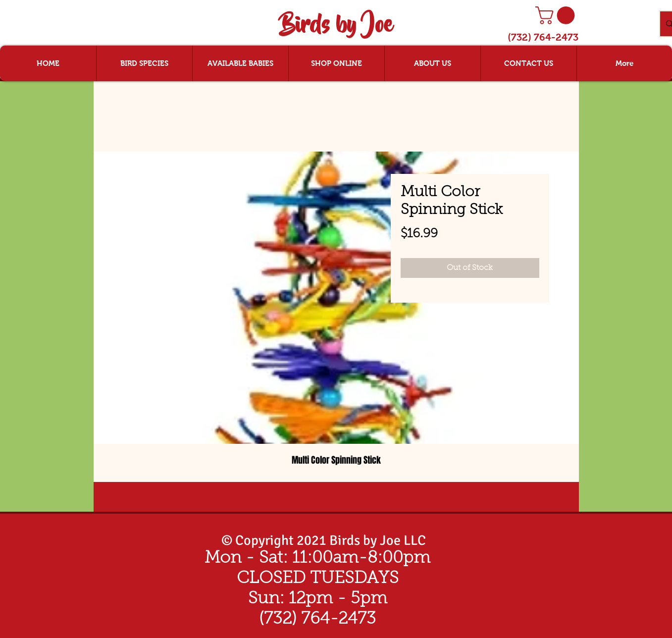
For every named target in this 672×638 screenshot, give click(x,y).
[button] (557, 15)
